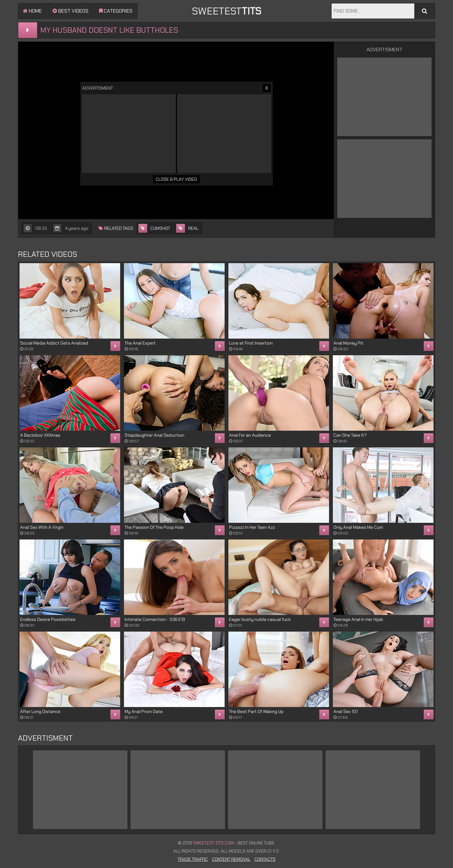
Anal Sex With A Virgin (42, 527)
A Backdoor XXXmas (40, 435)
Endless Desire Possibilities (48, 619)
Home (32, 11)
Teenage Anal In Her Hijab (358, 619)
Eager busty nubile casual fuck (260, 619)
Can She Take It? (350, 435)
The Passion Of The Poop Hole (154, 527)
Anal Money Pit (348, 343)
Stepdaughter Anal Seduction (154, 435)
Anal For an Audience (250, 435)
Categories (116, 11)
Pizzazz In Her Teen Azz (252, 527)
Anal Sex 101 (346, 711)
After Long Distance (40, 711)
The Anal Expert (140, 343)
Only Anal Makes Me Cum (358, 527)
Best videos (70, 11)
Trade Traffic (193, 859)
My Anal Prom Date (144, 711)
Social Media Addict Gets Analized (54, 343)
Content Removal (231, 859)
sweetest (226, 11)
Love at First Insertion (251, 343)
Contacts (265, 859)
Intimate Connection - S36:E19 (155, 619)
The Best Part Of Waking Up (256, 711)
